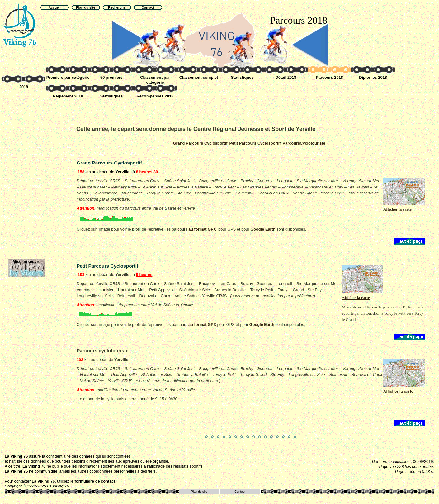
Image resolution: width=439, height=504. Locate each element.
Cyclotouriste (304, 143)
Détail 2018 (286, 77)
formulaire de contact (95, 481)
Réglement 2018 (68, 96)
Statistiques (242, 77)
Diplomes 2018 (373, 77)
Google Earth (263, 229)
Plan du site (199, 492)
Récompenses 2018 (155, 96)
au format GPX (202, 229)
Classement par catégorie (155, 80)
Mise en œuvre (26, 262)
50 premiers (111, 77)
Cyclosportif (200, 143)
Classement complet (199, 77)
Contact (240, 492)
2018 (24, 87)
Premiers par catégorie (68, 77)
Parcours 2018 (329, 77)
